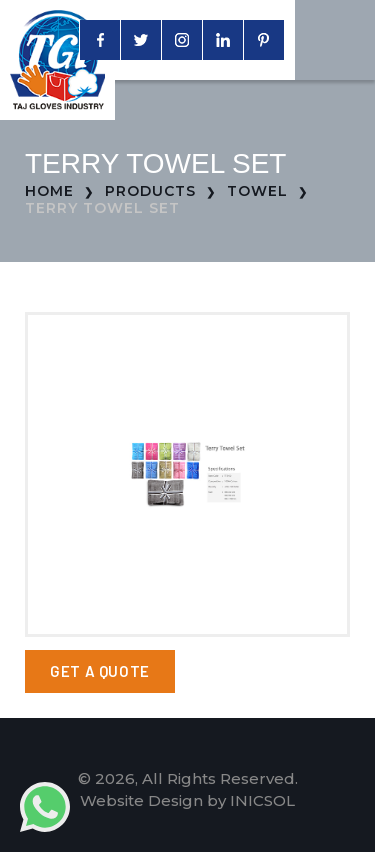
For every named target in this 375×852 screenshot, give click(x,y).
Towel (257, 191)
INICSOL (262, 800)
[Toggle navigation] (335, 40)
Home (49, 191)
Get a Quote (100, 671)
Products (150, 191)
